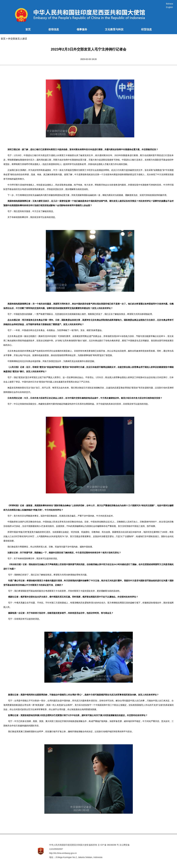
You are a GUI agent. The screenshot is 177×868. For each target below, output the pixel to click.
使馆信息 (54, 29)
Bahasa (170, 4)
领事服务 (82, 29)
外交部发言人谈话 (18, 39)
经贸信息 (146, 29)
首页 (28, 29)
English (169, 7)
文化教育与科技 (114, 29)
